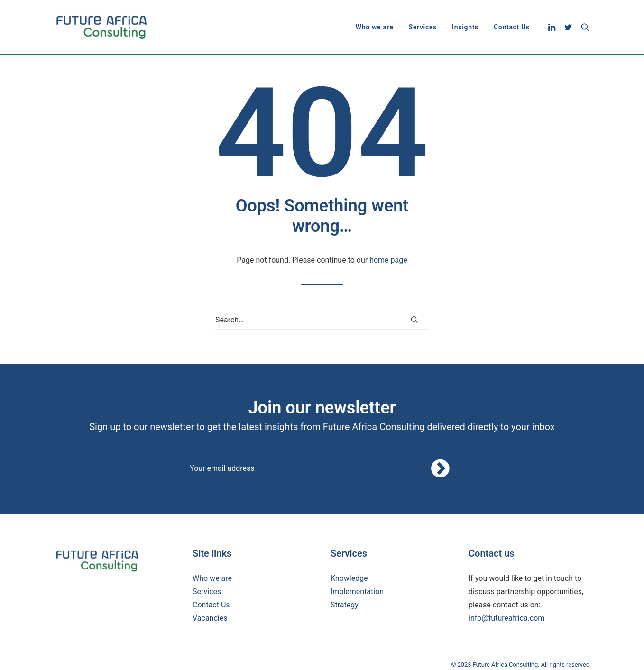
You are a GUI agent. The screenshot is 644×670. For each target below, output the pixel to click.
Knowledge (349, 578)
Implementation (357, 592)
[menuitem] (375, 27)
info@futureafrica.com (506, 618)
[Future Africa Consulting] (101, 27)
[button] (553, 27)
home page (388, 260)
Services (423, 27)
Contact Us (512, 27)
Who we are (375, 27)
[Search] (322, 320)
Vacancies (210, 618)
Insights (465, 27)
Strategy (345, 605)
